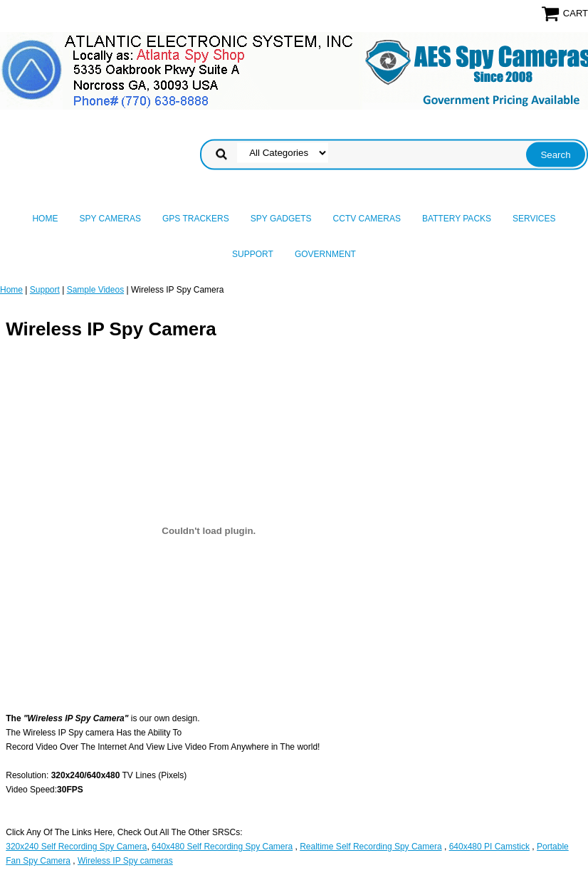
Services (534, 219)
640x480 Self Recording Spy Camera (222, 847)
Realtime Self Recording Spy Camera (371, 847)
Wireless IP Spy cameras (125, 861)
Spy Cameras (110, 219)
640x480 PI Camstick (489, 847)
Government (325, 254)
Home (45, 219)
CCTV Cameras (367, 219)
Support (253, 254)
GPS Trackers (196, 219)
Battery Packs (457, 219)
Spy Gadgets (281, 219)
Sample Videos (96, 290)
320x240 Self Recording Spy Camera (76, 847)
